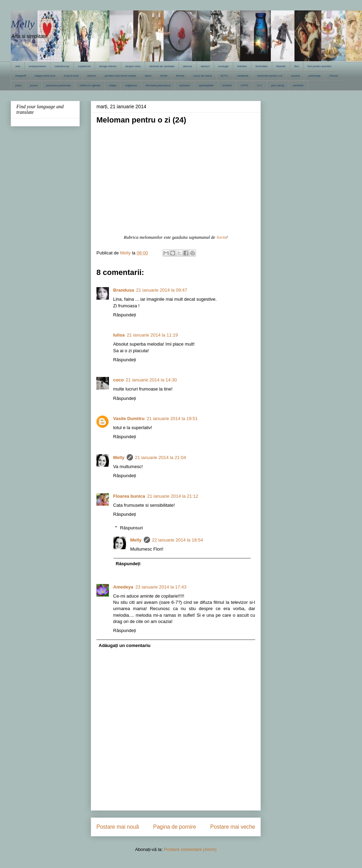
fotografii (21, 76)
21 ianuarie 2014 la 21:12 (173, 496)
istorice (92, 76)
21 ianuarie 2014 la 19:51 (172, 419)
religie (113, 85)
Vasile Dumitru (129, 419)
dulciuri (205, 66)
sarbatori (185, 85)
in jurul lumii (71, 76)
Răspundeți (125, 315)
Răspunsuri (132, 527)
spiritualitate (206, 85)
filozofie (281, 66)
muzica (295, 76)
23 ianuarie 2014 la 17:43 (161, 587)
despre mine (133, 66)
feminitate (262, 66)
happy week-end (45, 76)
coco (118, 380)
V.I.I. (260, 85)
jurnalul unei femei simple (120, 76)
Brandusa (124, 290)
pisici (18, 85)
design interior (108, 66)
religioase (131, 85)
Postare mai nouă (118, 827)
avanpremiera (37, 66)
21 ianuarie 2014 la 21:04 (161, 457)
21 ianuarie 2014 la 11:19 (152, 335)
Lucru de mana (202, 76)
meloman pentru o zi (270, 76)
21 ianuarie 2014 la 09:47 (162, 290)
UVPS (244, 85)
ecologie (223, 66)
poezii (34, 85)
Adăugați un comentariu (125, 645)
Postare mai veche (233, 827)
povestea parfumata (59, 85)
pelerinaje (314, 76)
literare (180, 76)
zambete (298, 85)
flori (297, 66)
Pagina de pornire (175, 827)
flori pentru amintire (320, 66)
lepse (148, 76)
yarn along (278, 85)
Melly (23, 24)
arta (18, 66)
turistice (227, 85)
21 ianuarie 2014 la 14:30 (151, 380)
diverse (188, 66)
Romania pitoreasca (158, 85)
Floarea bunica (129, 496)
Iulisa (119, 335)
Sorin (221, 237)
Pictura (334, 76)
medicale (243, 76)
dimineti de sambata (162, 66)
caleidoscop (62, 66)
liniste (164, 76)
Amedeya (123, 587)
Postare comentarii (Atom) (190, 849)
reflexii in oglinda (90, 85)
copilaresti (84, 66)
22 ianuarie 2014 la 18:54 (178, 540)
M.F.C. (225, 76)
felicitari (242, 66)
